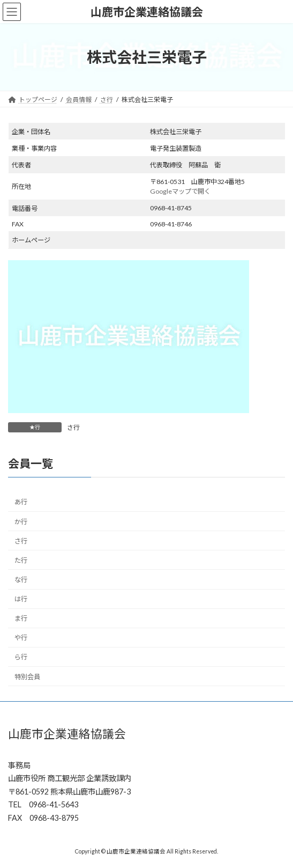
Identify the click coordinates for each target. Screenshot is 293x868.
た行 (21, 560)
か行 (21, 522)
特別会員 (27, 677)
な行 (21, 580)
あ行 (21, 502)
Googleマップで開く (180, 191)
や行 (21, 638)
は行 (21, 599)
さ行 (73, 427)
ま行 (21, 618)
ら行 (21, 657)
